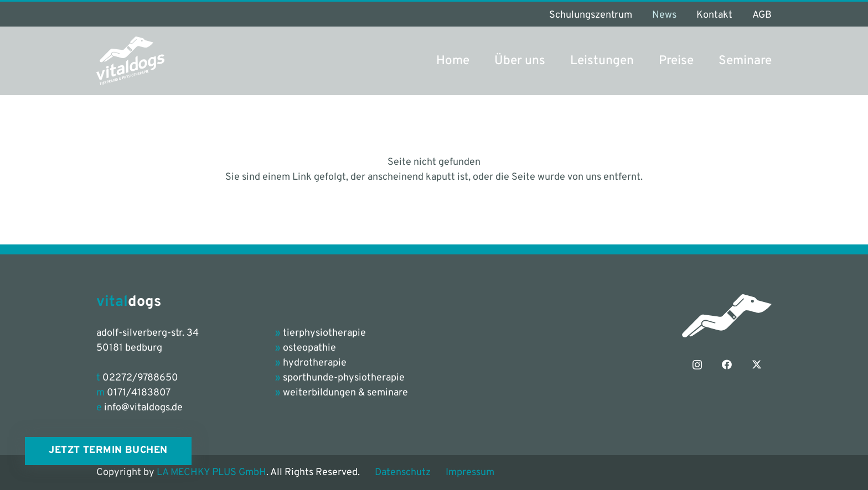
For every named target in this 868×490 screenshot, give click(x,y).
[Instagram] (697, 365)
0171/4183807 (139, 393)
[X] (757, 365)
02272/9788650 (140, 378)
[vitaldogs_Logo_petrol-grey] (130, 61)
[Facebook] (727, 365)
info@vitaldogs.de (143, 408)
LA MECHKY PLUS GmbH (211, 473)
